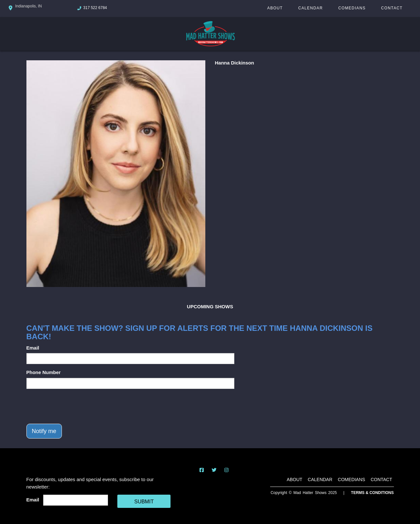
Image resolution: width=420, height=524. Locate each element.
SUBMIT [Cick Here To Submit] (144, 502)
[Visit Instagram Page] (226, 470)
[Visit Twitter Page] (214, 470)
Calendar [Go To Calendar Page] (310, 8)
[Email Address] (76, 500)
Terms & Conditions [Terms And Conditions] (372, 493)
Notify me (44, 431)
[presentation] (75, 406)
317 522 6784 (95, 8)
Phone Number (44, 372)
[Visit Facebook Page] (202, 470)
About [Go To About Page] (275, 8)
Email (33, 348)
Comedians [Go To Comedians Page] (352, 8)
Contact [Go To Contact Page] (392, 8)
